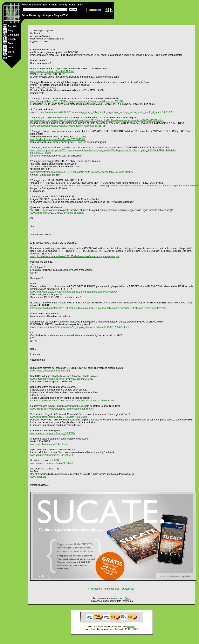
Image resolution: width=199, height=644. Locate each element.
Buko (72, 5)
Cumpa (47, 15)
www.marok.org (38, 477)
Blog (56, 15)
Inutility (63, 5)
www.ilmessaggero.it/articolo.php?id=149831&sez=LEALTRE (62, 379)
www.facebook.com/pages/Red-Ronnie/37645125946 (58, 139)
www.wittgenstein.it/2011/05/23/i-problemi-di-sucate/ (57, 213)
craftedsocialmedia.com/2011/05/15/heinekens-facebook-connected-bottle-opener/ (73, 401)
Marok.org (35, 15)
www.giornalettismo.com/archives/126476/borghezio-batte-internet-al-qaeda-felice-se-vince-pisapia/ (82, 172)
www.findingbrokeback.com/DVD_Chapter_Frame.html (59, 417)
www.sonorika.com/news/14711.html (49, 444)
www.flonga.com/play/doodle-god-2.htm (51, 371)
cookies (131, 627)
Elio (46, 5)
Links (80, 5)
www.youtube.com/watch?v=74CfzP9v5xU (52, 463)
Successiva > (129, 589)
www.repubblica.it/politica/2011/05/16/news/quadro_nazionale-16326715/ (68, 126)
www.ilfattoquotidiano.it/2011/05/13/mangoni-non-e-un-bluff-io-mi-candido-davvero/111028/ (77, 101)
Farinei (38, 5)
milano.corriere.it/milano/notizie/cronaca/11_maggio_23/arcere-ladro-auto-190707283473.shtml (79, 327)
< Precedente (95, 589)
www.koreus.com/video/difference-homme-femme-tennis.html (62, 409)
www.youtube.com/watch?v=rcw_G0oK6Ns (53, 433)
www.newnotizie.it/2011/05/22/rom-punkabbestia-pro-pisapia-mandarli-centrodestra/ (74, 292)
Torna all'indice (112, 589)
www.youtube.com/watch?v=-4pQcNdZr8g (52, 71)
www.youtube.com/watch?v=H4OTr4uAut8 (52, 455)
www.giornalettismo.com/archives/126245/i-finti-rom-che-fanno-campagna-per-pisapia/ (75, 256)
